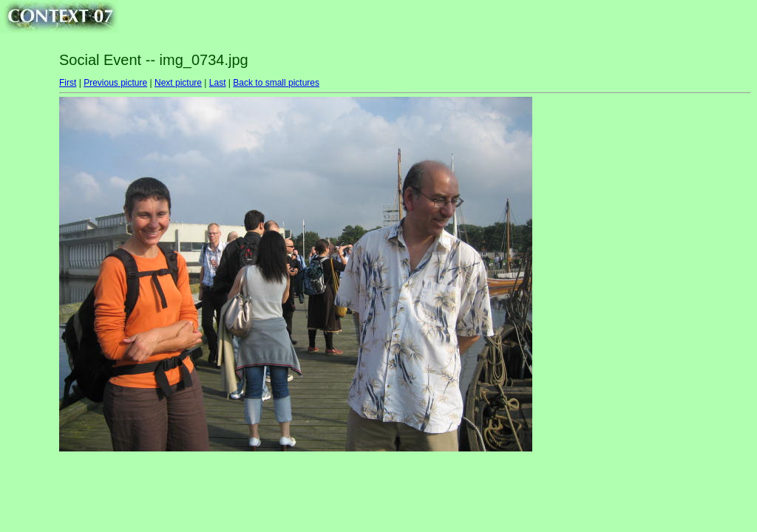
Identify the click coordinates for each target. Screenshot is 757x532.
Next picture (178, 83)
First (68, 83)
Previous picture (115, 83)
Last (218, 83)
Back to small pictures (276, 83)
